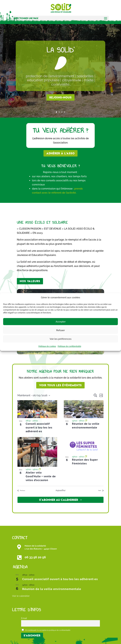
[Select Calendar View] (101, 395)
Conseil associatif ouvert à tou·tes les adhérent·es (39, 428)
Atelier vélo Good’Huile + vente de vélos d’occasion (41, 476)
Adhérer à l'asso (60, 153)
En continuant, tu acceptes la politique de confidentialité (46, 630)
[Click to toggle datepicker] (34, 395)
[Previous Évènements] (21, 491)
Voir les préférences (60, 339)
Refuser (60, 330)
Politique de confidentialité (69, 346)
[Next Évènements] (101, 491)
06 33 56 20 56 (35, 557)
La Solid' (60, 50)
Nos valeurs (30, 281)
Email (24, 618)
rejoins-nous (60, 97)
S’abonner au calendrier (59, 500)
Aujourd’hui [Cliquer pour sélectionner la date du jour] (60, 490)
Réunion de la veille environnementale (52, 589)
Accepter (61, 322)
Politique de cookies (47, 346)
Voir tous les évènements (60, 385)
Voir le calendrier (21, 596)
